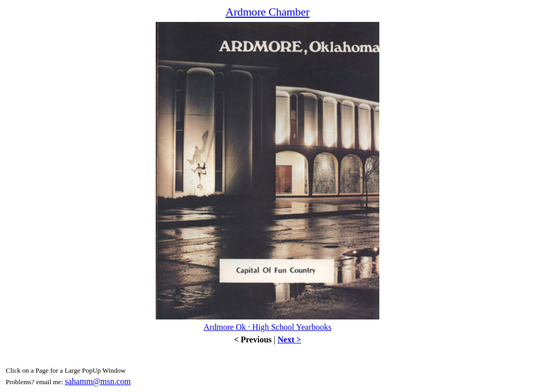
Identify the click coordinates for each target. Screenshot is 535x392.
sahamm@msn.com (98, 381)
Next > (289, 340)
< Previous (253, 340)
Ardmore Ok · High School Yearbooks (268, 327)
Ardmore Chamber (268, 12)
